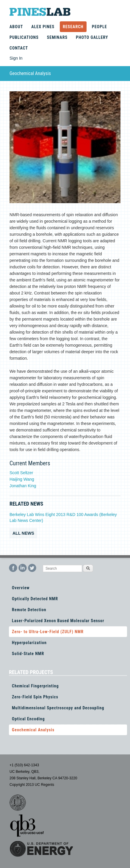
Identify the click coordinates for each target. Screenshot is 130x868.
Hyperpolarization (29, 643)
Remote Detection (29, 610)
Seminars (57, 37)
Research (73, 27)
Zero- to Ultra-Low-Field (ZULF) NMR (48, 632)
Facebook (13, 568)
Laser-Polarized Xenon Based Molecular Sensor (58, 621)
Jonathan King (23, 486)
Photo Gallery (92, 37)
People (100, 27)
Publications (24, 37)
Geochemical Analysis (33, 730)
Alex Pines (43, 27)
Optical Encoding (28, 719)
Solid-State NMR (28, 654)
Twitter (32, 568)
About (16, 27)
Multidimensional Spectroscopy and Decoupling (58, 708)
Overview (21, 588)
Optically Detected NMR (35, 599)
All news (23, 533)
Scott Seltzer (21, 473)
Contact (19, 48)
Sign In (16, 58)
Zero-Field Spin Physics (35, 697)
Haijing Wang (22, 479)
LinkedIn (23, 568)
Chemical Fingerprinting (35, 686)
